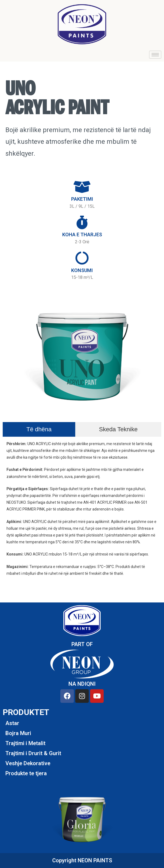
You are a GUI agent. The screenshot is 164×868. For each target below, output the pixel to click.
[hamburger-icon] (155, 55)
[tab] (39, 429)
